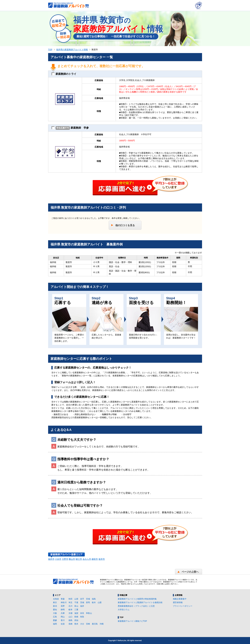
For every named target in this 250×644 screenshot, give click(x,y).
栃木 (94, 602)
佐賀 (63, 624)
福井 (82, 606)
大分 (82, 624)
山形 (76, 599)
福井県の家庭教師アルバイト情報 (72, 50)
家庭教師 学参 (70, 128)
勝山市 (72, 559)
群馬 (88, 602)
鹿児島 (95, 624)
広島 (55, 617)
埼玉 (70, 602)
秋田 (70, 599)
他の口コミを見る (125, 225)
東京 (55, 602)
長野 (63, 606)
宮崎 (88, 624)
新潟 (55, 606)
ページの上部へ (190, 572)
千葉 (76, 602)
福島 (94, 599)
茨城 (82, 602)
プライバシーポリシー (183, 606)
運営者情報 (178, 602)
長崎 (70, 624)
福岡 (55, 624)
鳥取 (82, 617)
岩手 (82, 599)
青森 (63, 599)
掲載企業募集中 (180, 599)
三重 (76, 610)
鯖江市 (79, 559)
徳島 (70, 620)
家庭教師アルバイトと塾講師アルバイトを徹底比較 (140, 602)
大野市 (65, 559)
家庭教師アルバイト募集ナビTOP (132, 621)
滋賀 (76, 613)
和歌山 (89, 613)
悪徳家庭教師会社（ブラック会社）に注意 (136, 606)
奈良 (82, 613)
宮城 (88, 599)
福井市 (51, 559)
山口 (70, 617)
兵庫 (63, 613)
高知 (76, 620)
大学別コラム (124, 610)
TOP (50, 50)
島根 (76, 617)
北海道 (56, 599)
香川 (63, 620)
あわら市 (87, 559)
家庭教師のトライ (64, 74)
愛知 (55, 610)
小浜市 (58, 559)
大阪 (55, 613)
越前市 (95, 559)
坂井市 (102, 559)
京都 (70, 613)
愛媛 (55, 620)
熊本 (76, 624)
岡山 (63, 617)
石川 (70, 606)
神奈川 (64, 602)
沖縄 (102, 624)
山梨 (100, 602)
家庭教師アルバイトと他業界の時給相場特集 (137, 599)
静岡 (63, 610)
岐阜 (70, 610)
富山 (76, 606)
